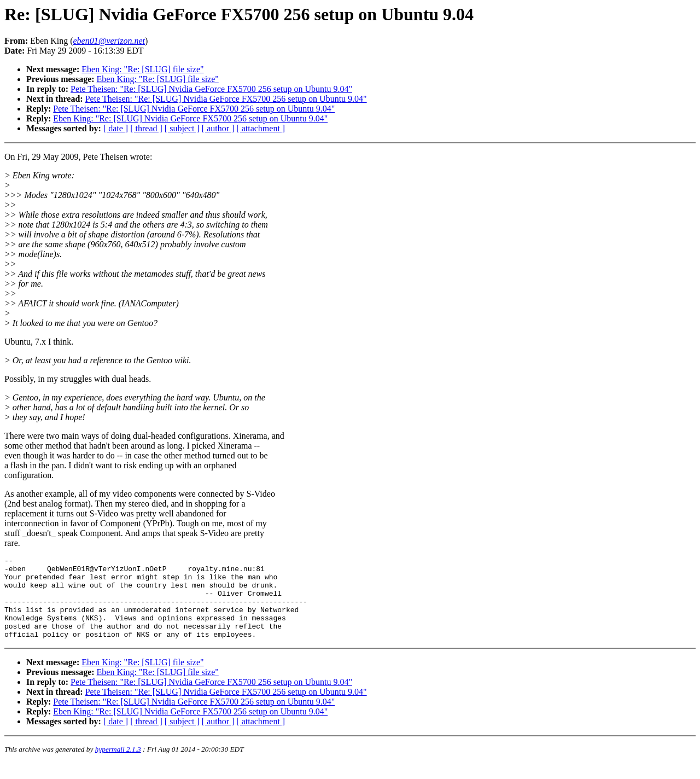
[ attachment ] (261, 128)
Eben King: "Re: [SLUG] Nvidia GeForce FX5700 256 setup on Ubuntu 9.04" (190, 118)
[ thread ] (146, 128)
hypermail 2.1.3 (118, 766)
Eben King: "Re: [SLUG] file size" (142, 69)
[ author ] (218, 128)
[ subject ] (182, 128)
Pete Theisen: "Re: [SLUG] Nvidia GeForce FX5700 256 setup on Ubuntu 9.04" (211, 89)
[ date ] (116, 128)
